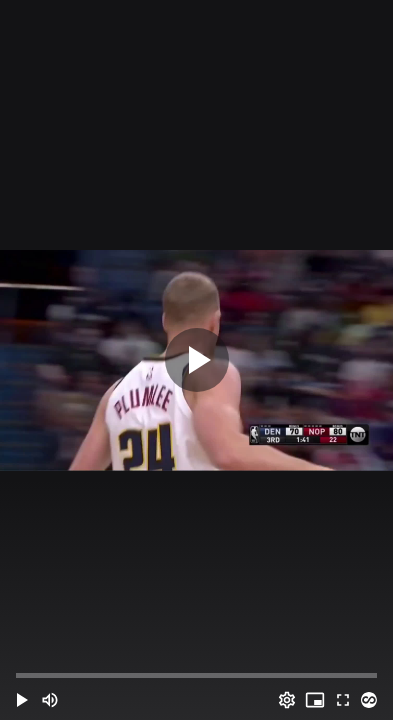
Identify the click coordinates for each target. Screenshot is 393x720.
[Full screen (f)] (343, 700)
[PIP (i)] (315, 700)
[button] (22, 700)
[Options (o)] (287, 700)
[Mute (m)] (50, 700)
